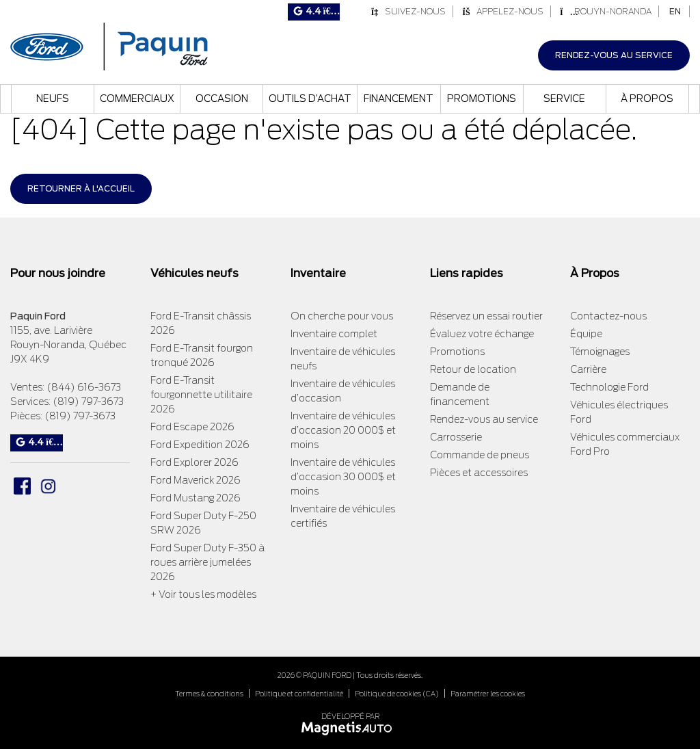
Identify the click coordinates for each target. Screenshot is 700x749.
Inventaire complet (334, 334)
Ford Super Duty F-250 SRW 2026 (203, 523)
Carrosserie (456, 437)
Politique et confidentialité (299, 694)
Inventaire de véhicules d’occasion (343, 391)
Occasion (222, 98)
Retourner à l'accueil (81, 188)
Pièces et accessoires (479, 473)
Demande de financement (460, 394)
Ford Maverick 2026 (196, 480)
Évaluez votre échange (482, 334)
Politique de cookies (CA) (397, 694)
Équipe (586, 334)
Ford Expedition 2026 (200, 445)
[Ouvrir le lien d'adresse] (68, 345)
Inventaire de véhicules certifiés (343, 516)
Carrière (588, 369)
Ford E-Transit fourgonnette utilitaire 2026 (201, 395)
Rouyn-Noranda (606, 11)
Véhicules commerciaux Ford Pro (625, 444)
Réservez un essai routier (486, 316)
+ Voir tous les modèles (203, 594)
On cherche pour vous (342, 316)
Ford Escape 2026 (192, 427)
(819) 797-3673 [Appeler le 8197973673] (88, 402)
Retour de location (473, 369)
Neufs (53, 98)
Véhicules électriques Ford (619, 412)
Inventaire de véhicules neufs (343, 359)
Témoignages (600, 352)
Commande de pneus (480, 455)
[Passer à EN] (675, 11)
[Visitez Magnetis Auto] (350, 727)
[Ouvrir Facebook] (22, 486)
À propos (647, 98)
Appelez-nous (503, 11)
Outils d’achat (310, 98)
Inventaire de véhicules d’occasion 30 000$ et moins (343, 477)
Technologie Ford (609, 387)
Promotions (482, 98)
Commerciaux (137, 98)
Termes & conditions (209, 694)
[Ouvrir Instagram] (48, 486)
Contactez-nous (608, 316)
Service (564, 98)
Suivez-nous (408, 11)
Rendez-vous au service (614, 55)
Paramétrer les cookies (488, 694)
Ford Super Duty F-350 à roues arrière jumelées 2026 (207, 562)
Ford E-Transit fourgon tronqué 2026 (202, 355)
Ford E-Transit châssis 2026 (201, 323)
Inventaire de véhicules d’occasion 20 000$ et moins (343, 430)
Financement (399, 98)
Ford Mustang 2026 (196, 498)
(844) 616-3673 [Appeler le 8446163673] (84, 387)
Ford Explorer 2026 (194, 462)
